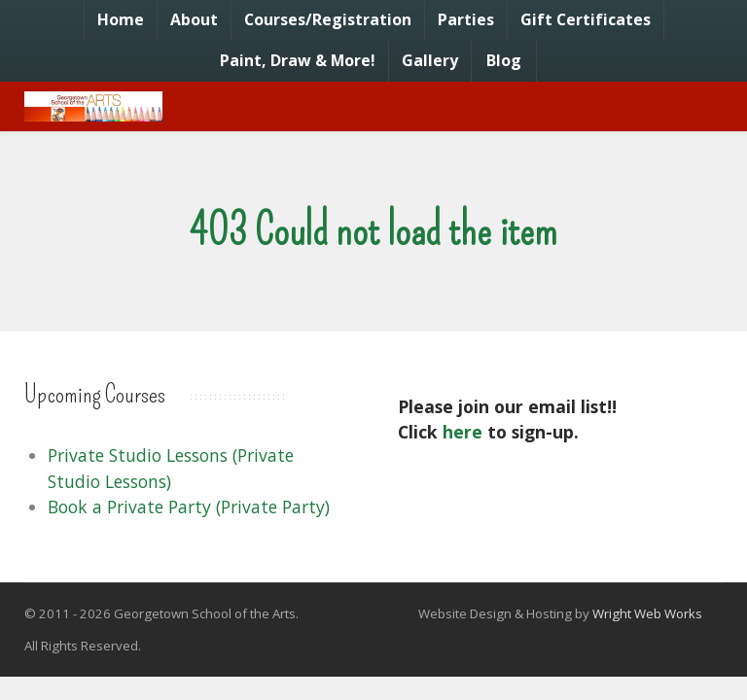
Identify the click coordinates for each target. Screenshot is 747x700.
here (462, 432)
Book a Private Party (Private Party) (189, 507)
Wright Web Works (647, 613)
